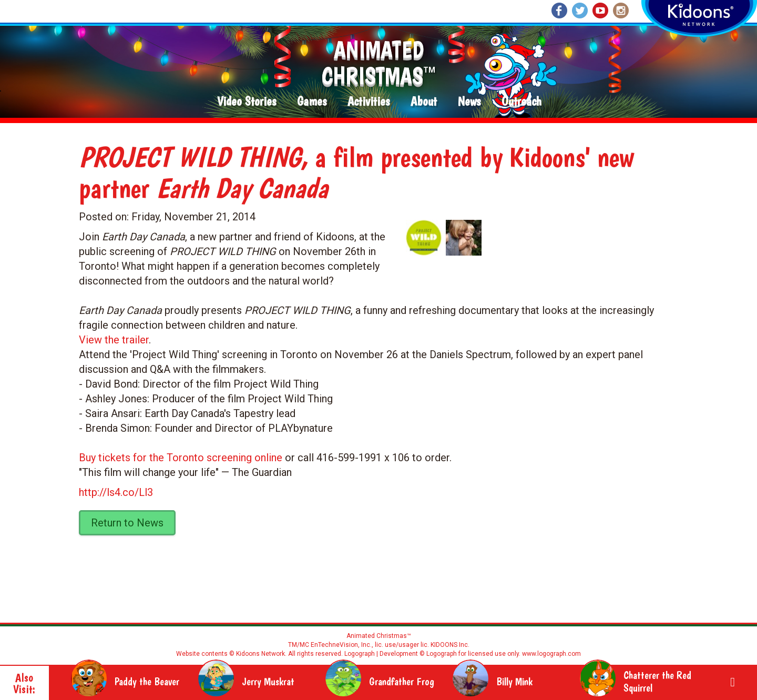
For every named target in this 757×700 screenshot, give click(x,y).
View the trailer (114, 340)
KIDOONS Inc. (450, 645)
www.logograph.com (551, 654)
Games (312, 102)
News (469, 102)
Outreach (521, 102)
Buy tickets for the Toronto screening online (181, 458)
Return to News (127, 523)
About (424, 102)
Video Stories (247, 102)
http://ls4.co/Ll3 (116, 492)
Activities (369, 102)
